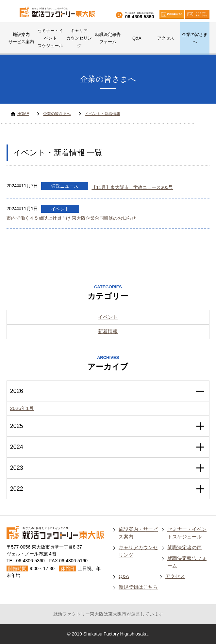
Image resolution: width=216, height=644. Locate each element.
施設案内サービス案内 (21, 38)
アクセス (166, 38)
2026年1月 (22, 408)
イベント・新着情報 (103, 114)
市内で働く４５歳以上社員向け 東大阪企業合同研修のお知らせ (71, 218)
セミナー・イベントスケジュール (50, 38)
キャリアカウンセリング (79, 38)
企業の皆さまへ (195, 38)
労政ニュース (65, 186)
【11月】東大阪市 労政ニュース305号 (132, 187)
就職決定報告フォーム (108, 38)
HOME (23, 114)
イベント (60, 209)
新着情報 (108, 331)
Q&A (137, 38)
